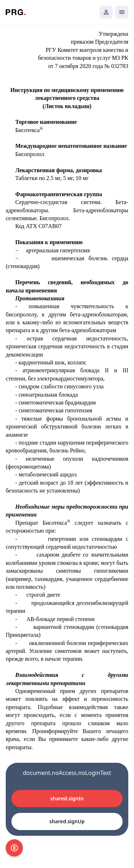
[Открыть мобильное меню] (122, 12)
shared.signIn (67, 798)
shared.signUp (67, 821)
